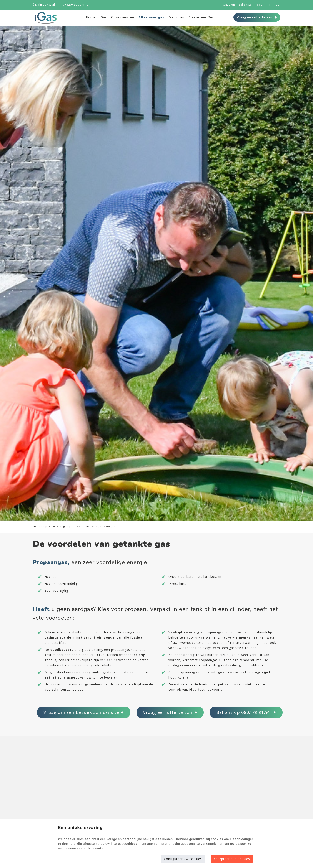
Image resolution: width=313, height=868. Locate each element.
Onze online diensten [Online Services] (238, 5)
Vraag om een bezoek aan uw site (84, 712)
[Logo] (46, 18)
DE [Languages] (277, 5)
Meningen (176, 17)
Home (91, 17)
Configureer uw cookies (183, 859)
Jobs (259, 5)
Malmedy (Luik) (45, 5)
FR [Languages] (271, 5)
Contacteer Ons (201, 17)
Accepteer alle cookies (232, 859)
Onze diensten (123, 17)
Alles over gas (151, 17)
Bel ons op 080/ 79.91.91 (246, 712)
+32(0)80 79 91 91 (76, 5)
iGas (103, 17)
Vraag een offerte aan (257, 17)
